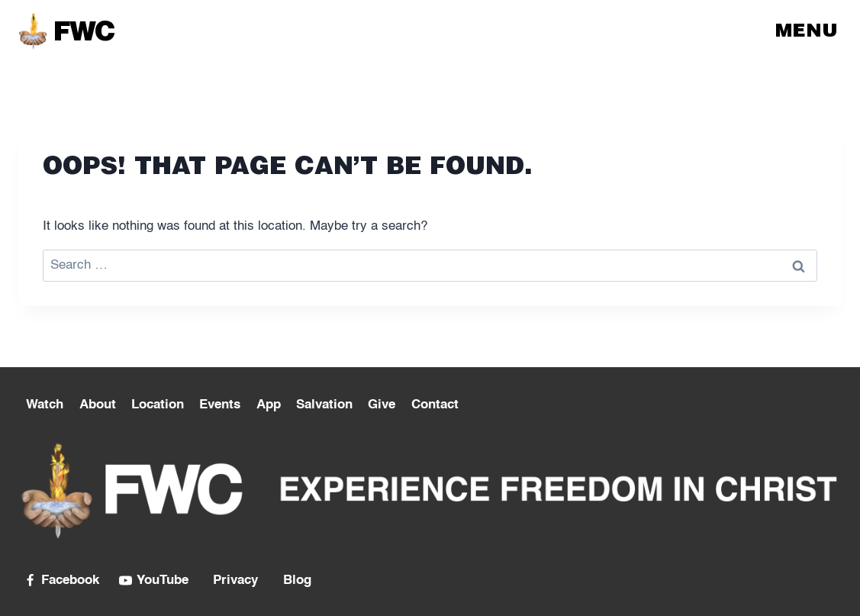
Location (158, 405)
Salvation (324, 405)
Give (382, 405)
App (269, 405)
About (98, 405)
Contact (435, 405)
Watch (45, 405)
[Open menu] (808, 31)
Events (220, 405)
